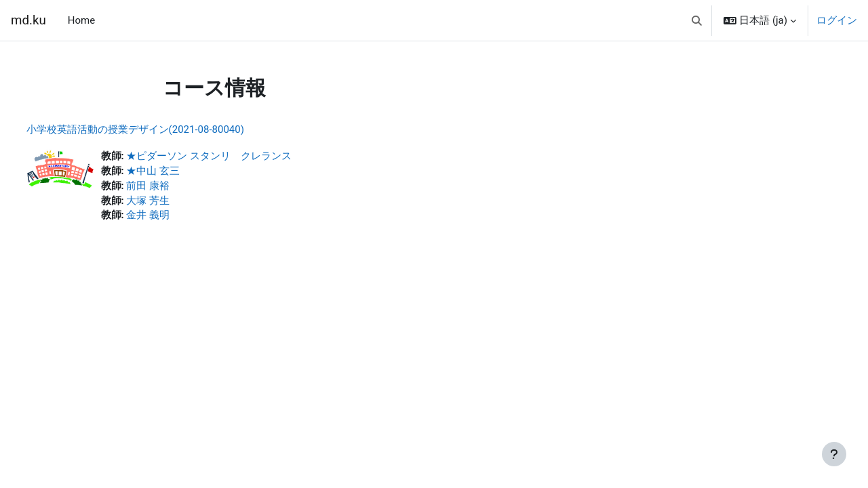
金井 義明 (174, 218)
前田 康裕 (174, 187)
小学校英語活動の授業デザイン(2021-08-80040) (160, 129)
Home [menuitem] (81, 20)
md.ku (28, 20)
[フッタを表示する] (834, 454)
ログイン (837, 20)
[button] (697, 20)
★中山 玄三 (179, 172)
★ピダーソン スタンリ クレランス (235, 157)
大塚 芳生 (174, 203)
